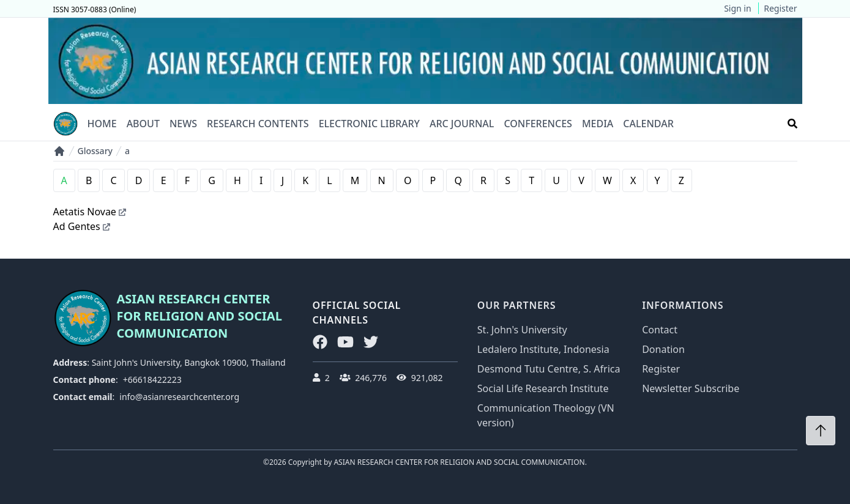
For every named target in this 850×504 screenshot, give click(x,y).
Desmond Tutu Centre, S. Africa (549, 369)
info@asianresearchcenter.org (179, 397)
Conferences (538, 124)
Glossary (95, 151)
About (143, 124)
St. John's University (522, 330)
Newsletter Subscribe (691, 388)
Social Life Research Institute (543, 388)
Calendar (648, 124)
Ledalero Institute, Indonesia (543, 349)
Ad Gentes (82, 226)
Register (780, 8)
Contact (660, 330)
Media (598, 124)
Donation (663, 349)
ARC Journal (462, 124)
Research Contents (258, 124)
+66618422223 (152, 380)
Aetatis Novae (90, 212)
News (183, 124)
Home (102, 124)
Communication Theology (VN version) (546, 415)
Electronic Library (369, 124)
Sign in (737, 8)
